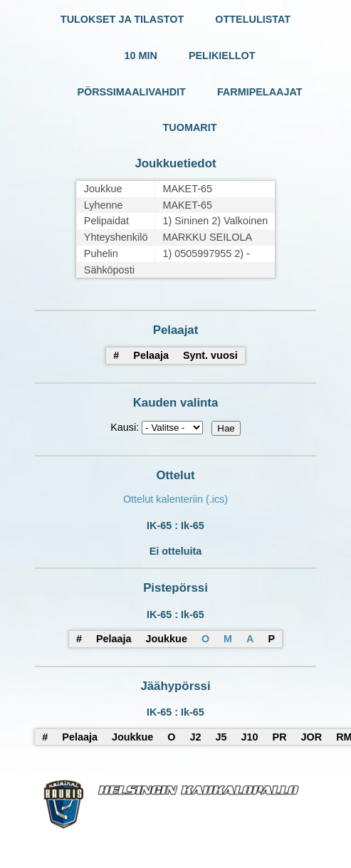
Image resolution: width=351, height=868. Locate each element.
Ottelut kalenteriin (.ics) (175, 499)
